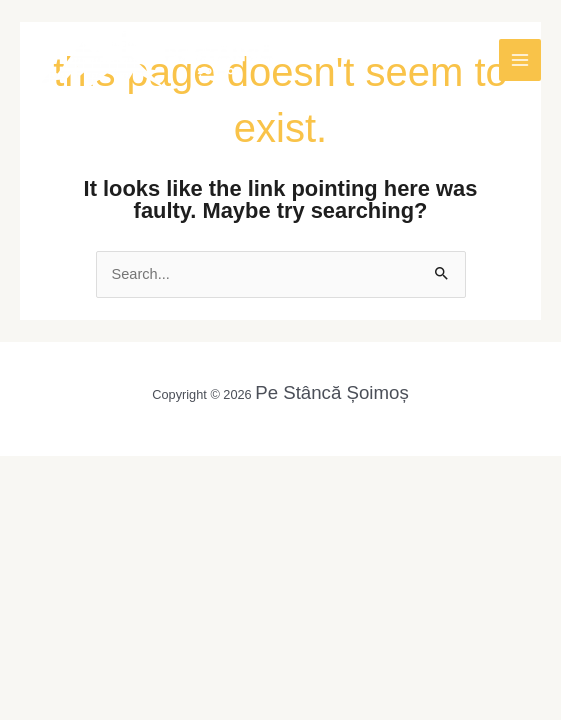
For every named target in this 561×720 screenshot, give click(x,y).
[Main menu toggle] (520, 60)
